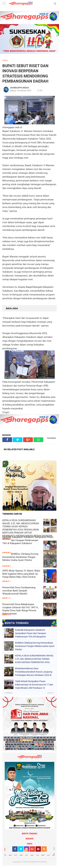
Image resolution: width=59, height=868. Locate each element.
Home (5, 60)
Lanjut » (51, 693)
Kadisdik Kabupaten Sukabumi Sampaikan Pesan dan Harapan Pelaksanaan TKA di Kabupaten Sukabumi (28, 540)
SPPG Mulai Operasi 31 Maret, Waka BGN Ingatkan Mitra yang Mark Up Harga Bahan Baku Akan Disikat (21, 574)
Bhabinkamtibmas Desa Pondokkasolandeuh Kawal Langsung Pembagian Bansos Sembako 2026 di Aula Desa (34, 672)
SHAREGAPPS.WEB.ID (37, 862)
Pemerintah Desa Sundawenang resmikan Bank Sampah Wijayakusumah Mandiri (19, 591)
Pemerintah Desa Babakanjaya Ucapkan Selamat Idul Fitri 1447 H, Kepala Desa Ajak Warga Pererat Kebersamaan (20, 609)
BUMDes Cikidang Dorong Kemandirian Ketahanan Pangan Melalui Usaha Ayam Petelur (20, 557)
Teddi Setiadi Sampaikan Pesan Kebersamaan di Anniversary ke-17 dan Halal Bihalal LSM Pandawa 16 (34, 685)
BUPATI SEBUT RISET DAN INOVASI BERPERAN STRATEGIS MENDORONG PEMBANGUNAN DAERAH (25, 74)
